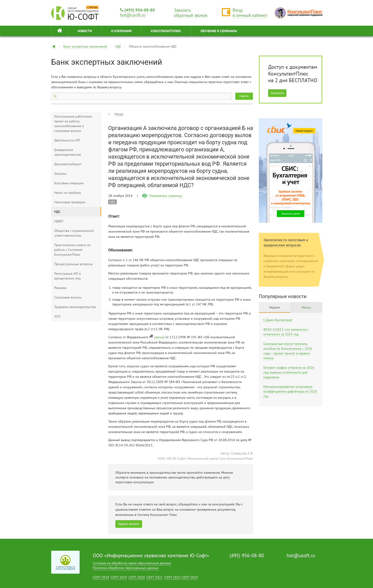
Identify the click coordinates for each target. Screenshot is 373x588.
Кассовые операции (69, 183)
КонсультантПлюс (166, 31)
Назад (119, 114)
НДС (118, 46)
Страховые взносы (68, 297)
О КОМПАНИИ (121, 31)
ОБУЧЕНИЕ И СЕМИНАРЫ (219, 31)
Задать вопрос (129, 524)
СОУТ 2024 (190, 577)
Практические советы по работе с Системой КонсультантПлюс (72, 250)
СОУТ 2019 (119, 577)
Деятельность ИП (67, 140)
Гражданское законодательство (68, 152)
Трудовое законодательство (75, 307)
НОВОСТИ (85, 31)
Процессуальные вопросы (73, 264)
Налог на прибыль (68, 193)
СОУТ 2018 (101, 577)
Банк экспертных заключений (85, 46)
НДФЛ (59, 221)
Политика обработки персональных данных (126, 568)
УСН (57, 316)
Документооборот (68, 164)
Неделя (274, 307)
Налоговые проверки (70, 202)
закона (159, 337)
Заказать (277, 93)
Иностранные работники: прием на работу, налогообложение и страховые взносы (73, 124)
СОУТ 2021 (155, 577)
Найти (244, 96)
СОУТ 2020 (137, 577)
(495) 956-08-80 (137, 10)
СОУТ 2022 (172, 577)
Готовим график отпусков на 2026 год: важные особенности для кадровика (289, 372)
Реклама (60, 288)
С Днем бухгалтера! (278, 320)
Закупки (60, 174)
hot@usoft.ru (301, 556)
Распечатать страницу (166, 196)
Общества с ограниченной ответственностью (74, 233)
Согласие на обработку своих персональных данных (132, 563)
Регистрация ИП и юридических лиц (68, 276)
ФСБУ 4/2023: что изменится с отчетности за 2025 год (286, 332)
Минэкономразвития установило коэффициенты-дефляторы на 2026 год (290, 391)
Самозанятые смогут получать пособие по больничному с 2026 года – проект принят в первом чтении (288, 351)
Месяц (306, 307)
